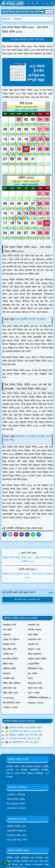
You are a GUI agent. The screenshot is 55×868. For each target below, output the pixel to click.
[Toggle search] (47, 3)
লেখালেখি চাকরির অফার (17, 835)
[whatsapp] (33, 3)
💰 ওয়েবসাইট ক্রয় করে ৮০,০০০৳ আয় (23, 731)
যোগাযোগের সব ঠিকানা (16, 808)
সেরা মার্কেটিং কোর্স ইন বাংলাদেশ (30, 319)
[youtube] (37, 3)
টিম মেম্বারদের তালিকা (16, 804)
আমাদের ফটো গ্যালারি (16, 799)
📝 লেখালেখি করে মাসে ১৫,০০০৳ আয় (23, 739)
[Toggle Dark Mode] (43, 3)
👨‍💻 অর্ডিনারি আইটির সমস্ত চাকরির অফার (24, 728)
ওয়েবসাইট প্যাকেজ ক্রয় (17, 831)
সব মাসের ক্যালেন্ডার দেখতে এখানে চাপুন (27, 40)
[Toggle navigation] (52, 3)
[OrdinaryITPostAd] (27, 12)
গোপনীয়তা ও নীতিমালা (16, 795)
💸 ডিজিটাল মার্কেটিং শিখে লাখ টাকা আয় (24, 735)
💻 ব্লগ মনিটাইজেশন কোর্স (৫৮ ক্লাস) (22, 742)
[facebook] (28, 3)
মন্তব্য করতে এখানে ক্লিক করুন (27, 599)
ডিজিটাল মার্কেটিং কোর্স (16, 826)
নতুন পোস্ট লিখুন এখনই (17, 840)
